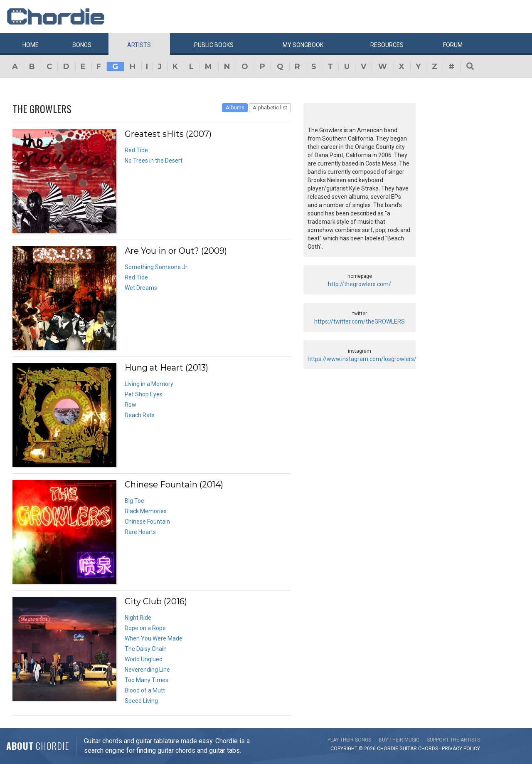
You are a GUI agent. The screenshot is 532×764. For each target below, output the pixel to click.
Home (31, 45)
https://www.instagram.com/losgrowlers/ (362, 359)
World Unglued (144, 659)
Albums (235, 108)
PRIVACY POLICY (461, 749)
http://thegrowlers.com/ (360, 284)
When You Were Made (154, 638)
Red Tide (136, 150)
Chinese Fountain (147, 522)
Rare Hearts (140, 532)
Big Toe (134, 501)
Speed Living (141, 701)
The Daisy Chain (146, 649)
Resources (387, 45)
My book (303, 45)
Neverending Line (147, 670)
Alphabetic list (270, 108)
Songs (82, 45)
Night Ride (138, 618)
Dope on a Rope (145, 628)
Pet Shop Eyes (144, 394)
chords (428, 749)
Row (131, 405)
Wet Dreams (141, 288)
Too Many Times (147, 680)
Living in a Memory (149, 384)
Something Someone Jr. (156, 267)
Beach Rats (140, 415)
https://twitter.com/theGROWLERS (360, 321)
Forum (453, 45)
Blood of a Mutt (145, 690)
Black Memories (146, 511)
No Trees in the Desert (154, 161)
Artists (139, 45)
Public (214, 45)
